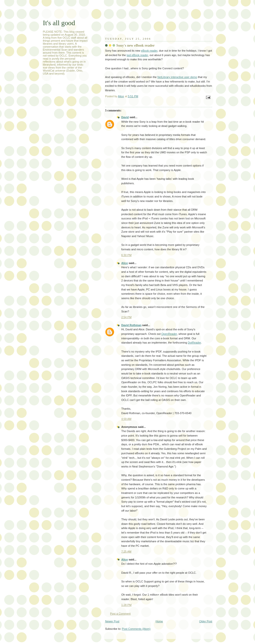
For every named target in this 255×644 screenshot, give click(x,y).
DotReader (194, 343)
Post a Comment (120, 614)
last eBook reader (137, 55)
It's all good (59, 23)
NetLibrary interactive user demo (177, 77)
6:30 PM (126, 255)
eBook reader (149, 51)
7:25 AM (126, 552)
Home (159, 621)
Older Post (206, 621)
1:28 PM (126, 605)
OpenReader (169, 334)
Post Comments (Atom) (136, 629)
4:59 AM (126, 419)
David (125, 117)
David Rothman (131, 325)
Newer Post (112, 621)
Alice (125, 263)
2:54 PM (126, 317)
